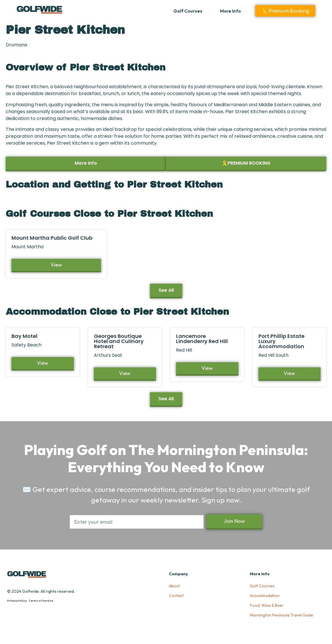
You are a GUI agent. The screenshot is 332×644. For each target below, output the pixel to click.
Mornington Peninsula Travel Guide (281, 615)
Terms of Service (41, 601)
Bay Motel (24, 336)
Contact (176, 596)
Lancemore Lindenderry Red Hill (202, 339)
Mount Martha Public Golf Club (52, 238)
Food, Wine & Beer (267, 605)
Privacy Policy (17, 601)
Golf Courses (188, 11)
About (174, 586)
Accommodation (265, 596)
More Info (231, 11)
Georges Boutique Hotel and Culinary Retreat (119, 341)
